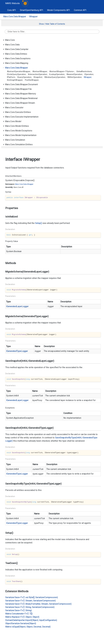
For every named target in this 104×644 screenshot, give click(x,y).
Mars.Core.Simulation (15, 140)
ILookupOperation (57, 74)
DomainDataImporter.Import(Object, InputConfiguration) (31, 620)
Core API (12, 10)
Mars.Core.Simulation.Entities (19, 144)
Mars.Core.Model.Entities (17, 126)
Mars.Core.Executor (14, 108)
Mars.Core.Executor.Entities (18, 112)
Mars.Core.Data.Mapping (17, 63)
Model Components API (58, 10)
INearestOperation (74, 74)
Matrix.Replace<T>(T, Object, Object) (22, 617)
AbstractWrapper (40, 71)
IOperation (89, 74)
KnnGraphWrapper (15, 80)
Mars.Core (10, 40)
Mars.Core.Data (12, 45)
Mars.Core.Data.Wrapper (15, 17)
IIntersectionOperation (38, 74)
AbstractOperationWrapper (19, 71)
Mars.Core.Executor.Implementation (22, 117)
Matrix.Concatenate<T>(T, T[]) (19, 614)
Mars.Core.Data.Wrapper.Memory (21, 94)
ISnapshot (38, 77)
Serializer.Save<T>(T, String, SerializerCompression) (30, 607)
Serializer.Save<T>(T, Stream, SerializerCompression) (30, 601)
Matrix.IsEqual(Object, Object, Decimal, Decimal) (28, 627)
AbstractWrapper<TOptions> (62, 71)
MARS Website (13, 3)
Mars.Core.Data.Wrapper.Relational (21, 98)
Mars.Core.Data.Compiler (17, 49)
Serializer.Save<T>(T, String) (18, 610)
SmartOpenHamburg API (31, 10)
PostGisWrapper (32, 80)
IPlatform (11, 77)
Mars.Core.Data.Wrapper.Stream (20, 103)
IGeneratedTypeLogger (17, 351)
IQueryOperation (24, 77)
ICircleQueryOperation (16, 74)
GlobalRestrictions (84, 71)
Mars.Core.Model (13, 121)
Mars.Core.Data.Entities (16, 54)
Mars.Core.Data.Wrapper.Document (21, 84)
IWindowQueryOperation (55, 77)
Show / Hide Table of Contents (52, 24)
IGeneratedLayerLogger (17, 306)
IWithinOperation (75, 77)
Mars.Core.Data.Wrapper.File (18, 89)
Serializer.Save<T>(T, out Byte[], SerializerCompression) (32, 597)
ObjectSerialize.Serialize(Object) (21, 623)
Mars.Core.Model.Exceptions (19, 131)
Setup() (39, 223)
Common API (80, 10)
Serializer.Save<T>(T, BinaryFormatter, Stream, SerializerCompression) (38, 604)
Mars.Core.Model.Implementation (21, 135)
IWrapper (33, 17)
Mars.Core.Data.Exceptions (18, 58)
